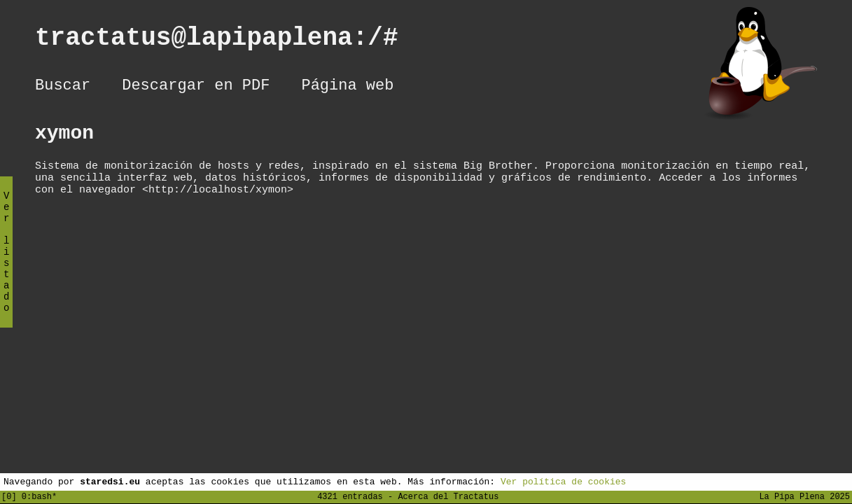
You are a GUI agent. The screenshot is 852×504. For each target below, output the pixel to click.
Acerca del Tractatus (448, 496)
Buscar (63, 87)
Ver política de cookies (563, 481)
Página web (347, 87)
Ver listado (6, 264)
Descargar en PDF (196, 87)
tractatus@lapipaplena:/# (232, 41)
